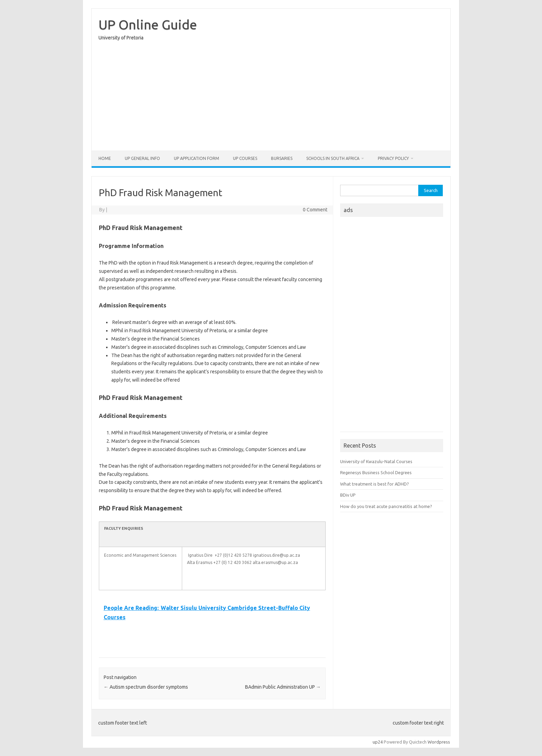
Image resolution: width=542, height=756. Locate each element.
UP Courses (245, 158)
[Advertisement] (271, 97)
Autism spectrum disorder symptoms (146, 687)
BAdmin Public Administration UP (283, 687)
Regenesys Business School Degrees (376, 472)
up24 (378, 742)
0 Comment (315, 210)
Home (105, 158)
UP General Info (142, 158)
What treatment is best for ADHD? (375, 484)
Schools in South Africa (333, 158)
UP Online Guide (148, 25)
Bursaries (282, 158)
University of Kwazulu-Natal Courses (376, 461)
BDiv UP (348, 495)
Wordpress (439, 742)
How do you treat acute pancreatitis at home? (386, 506)
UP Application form (197, 158)
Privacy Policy (393, 158)
